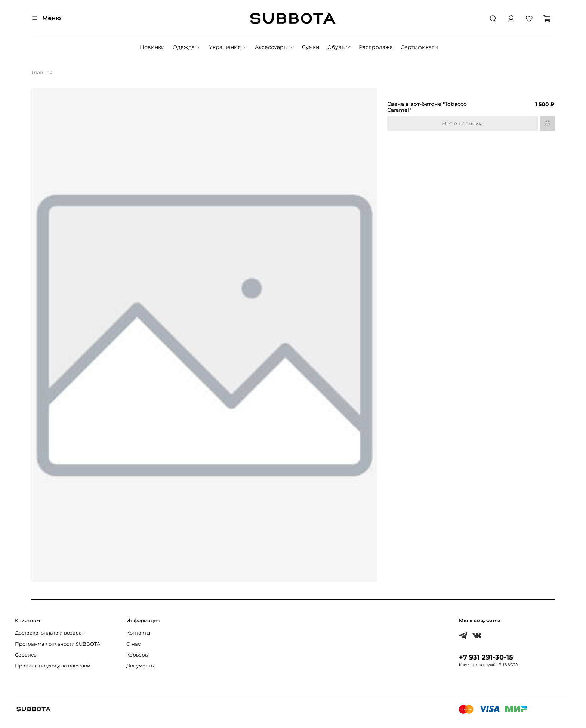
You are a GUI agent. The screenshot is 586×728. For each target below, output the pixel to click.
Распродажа (376, 47)
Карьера (137, 655)
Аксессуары (275, 47)
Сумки (311, 47)
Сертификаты (420, 47)
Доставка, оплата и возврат (50, 633)
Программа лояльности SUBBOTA (58, 644)
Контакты (138, 633)
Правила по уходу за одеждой (53, 666)
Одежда (187, 47)
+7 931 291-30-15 (486, 657)
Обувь (339, 47)
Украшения (228, 47)
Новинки (152, 47)
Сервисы (26, 655)
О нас (133, 644)
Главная (42, 73)
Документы (141, 666)
